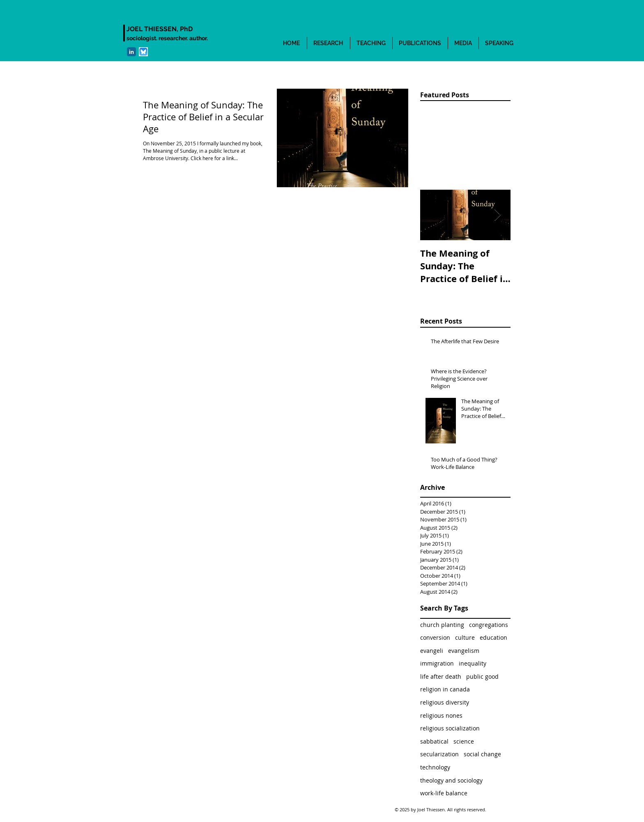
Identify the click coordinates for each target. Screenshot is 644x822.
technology (435, 767)
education (493, 637)
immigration (437, 663)
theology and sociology (451, 780)
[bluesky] (143, 52)
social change (482, 754)
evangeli (432, 651)
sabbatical (434, 741)
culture (465, 637)
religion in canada (445, 689)
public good (482, 676)
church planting (442, 625)
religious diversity (445, 702)
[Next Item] (497, 215)
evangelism (464, 651)
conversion (435, 637)
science (464, 741)
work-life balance (444, 793)
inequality (473, 663)
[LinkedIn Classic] (131, 52)
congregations (489, 625)
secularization (439, 754)
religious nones (441, 715)
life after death (441, 676)
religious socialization (450, 728)
